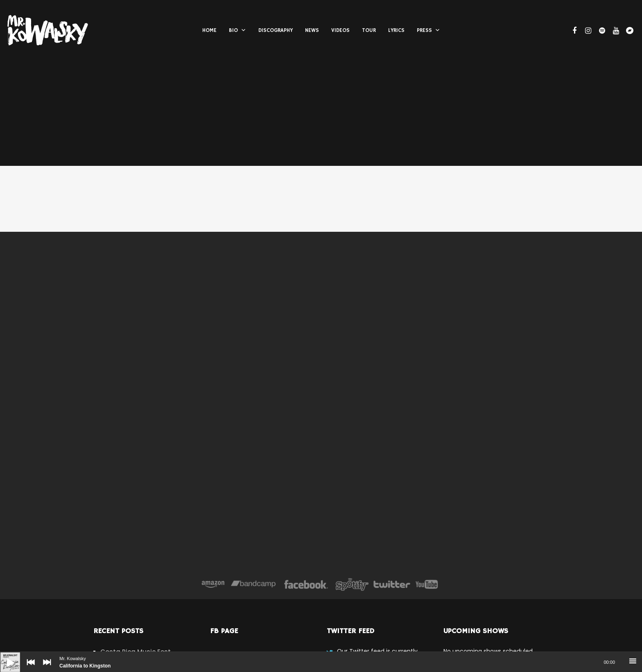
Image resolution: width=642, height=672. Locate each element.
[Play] (4, 656)
